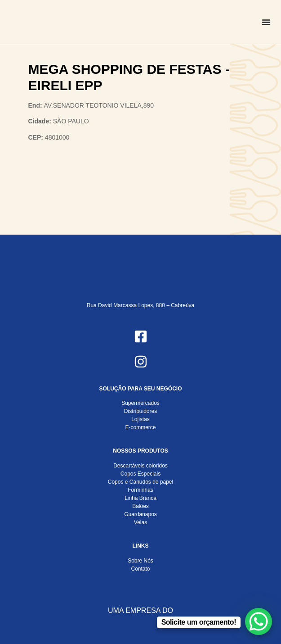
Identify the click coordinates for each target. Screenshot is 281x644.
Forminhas (140, 490)
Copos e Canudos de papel (140, 482)
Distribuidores (140, 411)
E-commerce (140, 427)
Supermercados (140, 403)
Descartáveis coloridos (140, 466)
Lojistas (140, 419)
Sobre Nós (140, 561)
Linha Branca (140, 498)
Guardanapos (140, 514)
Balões (140, 506)
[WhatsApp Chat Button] (259, 621)
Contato (140, 569)
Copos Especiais (140, 474)
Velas (140, 522)
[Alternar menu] (266, 22)
